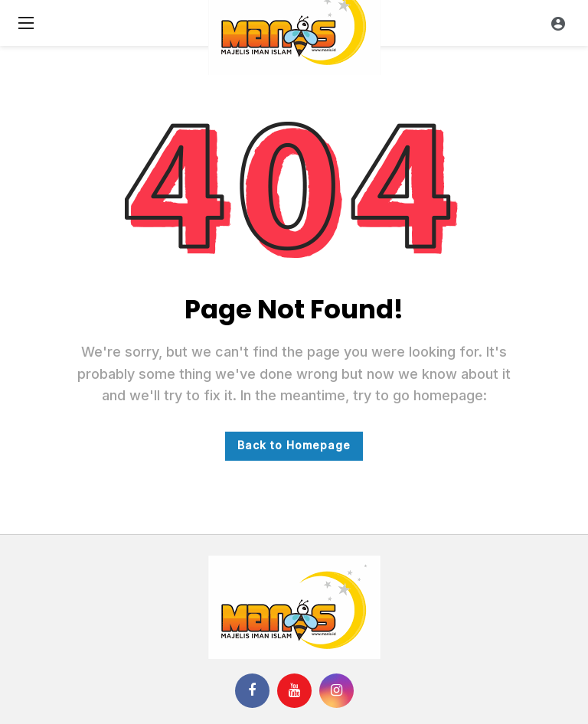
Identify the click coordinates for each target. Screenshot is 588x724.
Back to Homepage (294, 445)
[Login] (558, 23)
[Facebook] (252, 691)
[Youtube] (294, 691)
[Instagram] (336, 691)
